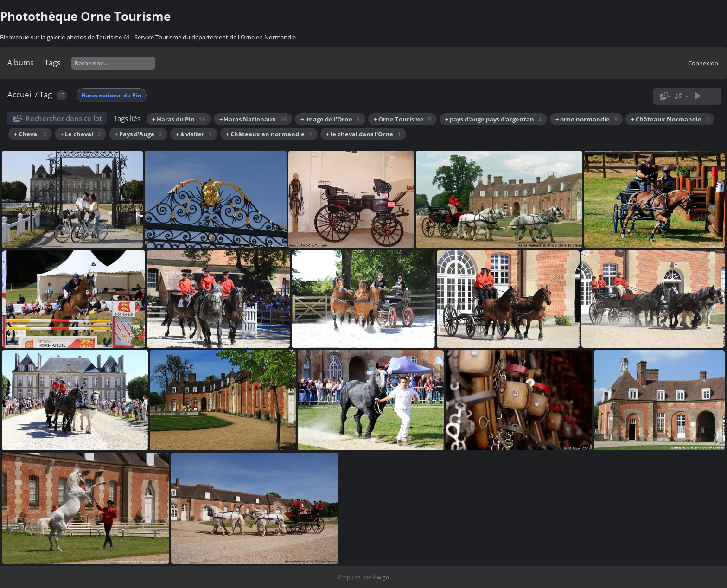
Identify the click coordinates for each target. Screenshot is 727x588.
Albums (21, 63)
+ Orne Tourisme (402, 119)
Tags (53, 63)
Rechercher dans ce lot (64, 118)
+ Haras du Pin (179, 119)
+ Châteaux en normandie (269, 134)
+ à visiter (194, 134)
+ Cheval (30, 134)
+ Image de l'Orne (330, 119)
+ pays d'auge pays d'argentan (493, 119)
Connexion (703, 63)
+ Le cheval (80, 134)
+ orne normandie (586, 119)
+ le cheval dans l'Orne (363, 134)
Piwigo (381, 577)
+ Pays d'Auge (138, 134)
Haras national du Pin (112, 95)
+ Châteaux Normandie (670, 119)
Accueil (20, 94)
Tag (46, 94)
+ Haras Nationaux (253, 119)
